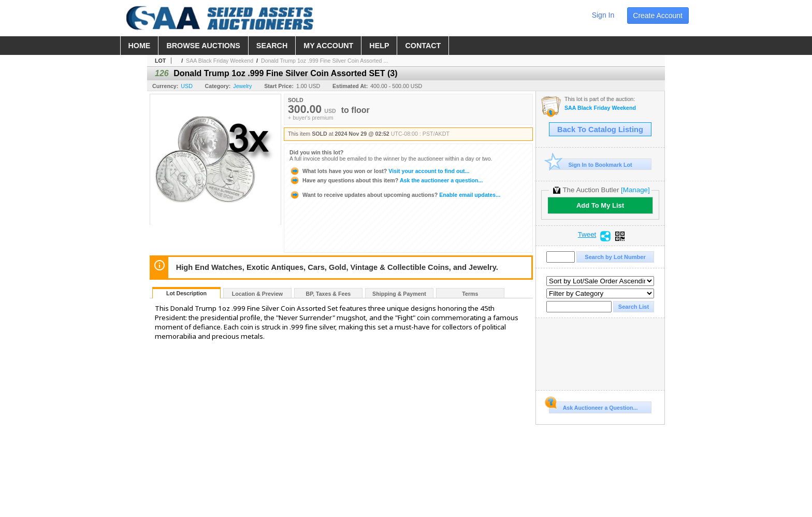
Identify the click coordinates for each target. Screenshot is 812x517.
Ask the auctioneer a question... (386, 180)
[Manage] (635, 190)
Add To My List (600, 205)
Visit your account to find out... (379, 171)
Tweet (587, 235)
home (140, 46)
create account (658, 16)
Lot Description (186, 293)
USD (187, 86)
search (272, 46)
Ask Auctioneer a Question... (593, 406)
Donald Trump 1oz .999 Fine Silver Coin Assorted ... (324, 61)
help (379, 46)
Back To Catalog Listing (600, 130)
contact (423, 46)
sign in (603, 15)
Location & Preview (257, 294)
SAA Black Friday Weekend (220, 61)
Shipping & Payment (399, 294)
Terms (470, 294)
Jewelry (242, 86)
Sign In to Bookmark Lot (591, 164)
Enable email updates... (395, 195)
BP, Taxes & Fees (329, 294)
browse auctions (203, 46)
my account (328, 46)
